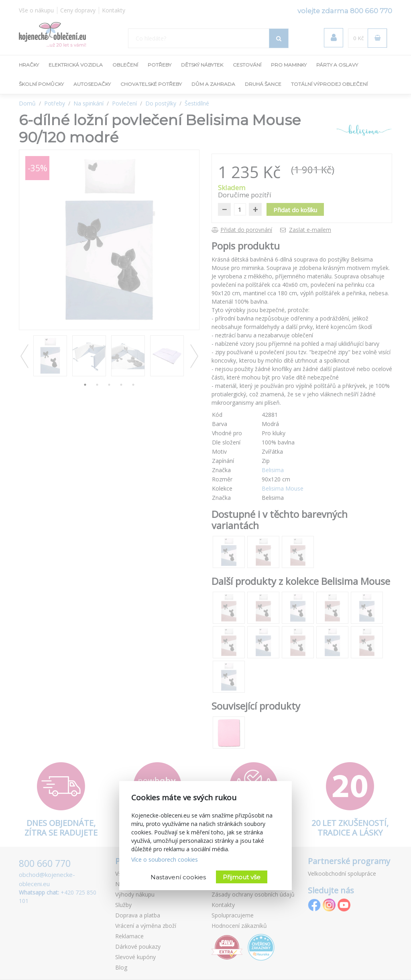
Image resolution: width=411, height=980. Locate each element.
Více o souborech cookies (165, 859)
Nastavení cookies (178, 877)
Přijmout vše (242, 877)
